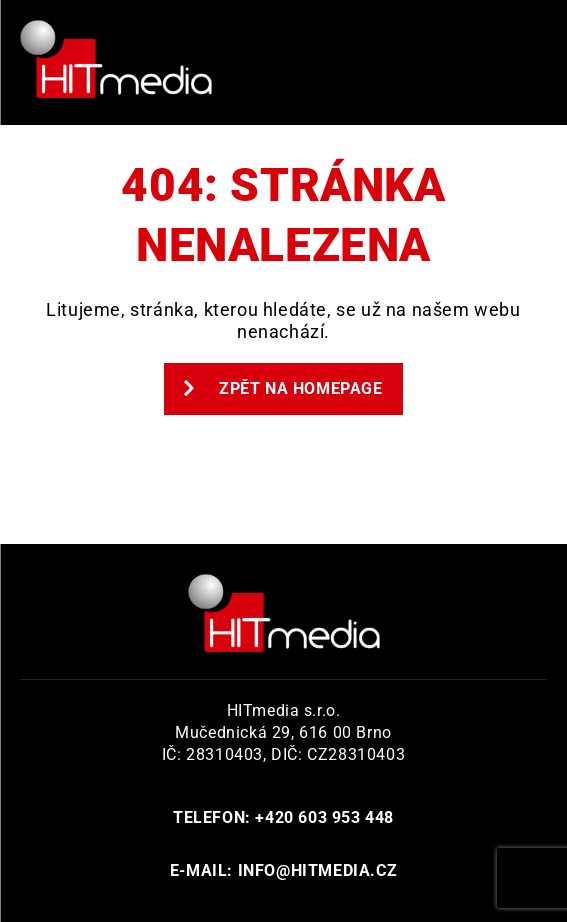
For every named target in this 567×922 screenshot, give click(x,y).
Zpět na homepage (283, 388)
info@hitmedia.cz (318, 870)
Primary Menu (522, 63)
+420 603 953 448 (324, 817)
